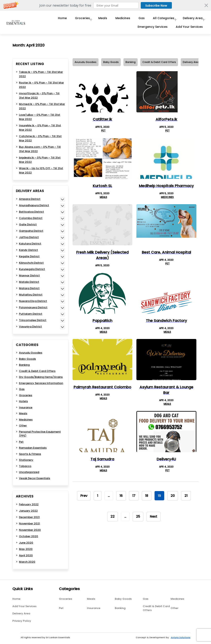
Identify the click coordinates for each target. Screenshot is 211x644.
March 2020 (27, 562)
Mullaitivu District (31, 295)
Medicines (119, 19)
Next (154, 516)
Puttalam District (31, 314)
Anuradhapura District (34, 205)
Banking (131, 62)
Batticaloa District (31, 212)
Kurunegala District (32, 269)
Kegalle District (29, 256)
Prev (84, 496)
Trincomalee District (33, 320)
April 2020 (26, 555)
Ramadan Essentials (33, 448)
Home (57, 19)
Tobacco (25, 466)
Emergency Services (153, 29)
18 (147, 496)
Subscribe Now (154, 5)
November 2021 (29, 523)
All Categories (160, 19)
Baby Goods (111, 62)
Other (23, 426)
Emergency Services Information (41, 383)
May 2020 (26, 549)
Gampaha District (31, 231)
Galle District (28, 224)
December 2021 (29, 517)
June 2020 (26, 543)
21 (186, 496)
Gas (138, 19)
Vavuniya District (30, 327)
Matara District (29, 288)
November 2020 (30, 530)
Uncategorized (29, 472)
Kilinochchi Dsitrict (31, 263)
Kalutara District (30, 244)
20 (173, 496)
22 (113, 516)
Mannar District (29, 275)
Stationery (26, 460)
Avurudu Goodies (86, 62)
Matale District (29, 282)
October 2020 (29, 536)
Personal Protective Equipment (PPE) (40, 434)
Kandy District (28, 250)
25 (138, 516)
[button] (105, 5)
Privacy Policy (22, 621)
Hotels (23, 401)
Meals (99, 19)
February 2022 (29, 504)
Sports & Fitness (30, 454)
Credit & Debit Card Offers (159, 62)
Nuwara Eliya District (33, 301)
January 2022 (28, 511)
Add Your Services (189, 29)
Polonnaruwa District (33, 307)
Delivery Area (191, 19)
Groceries (77, 19)
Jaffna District (29, 237)
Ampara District (30, 199)
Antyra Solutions (181, 637)
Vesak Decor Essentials (35, 478)
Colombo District (31, 218)
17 (134, 496)
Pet (103, 131)
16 (121, 496)
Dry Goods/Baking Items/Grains (41, 377)
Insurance (26, 407)
